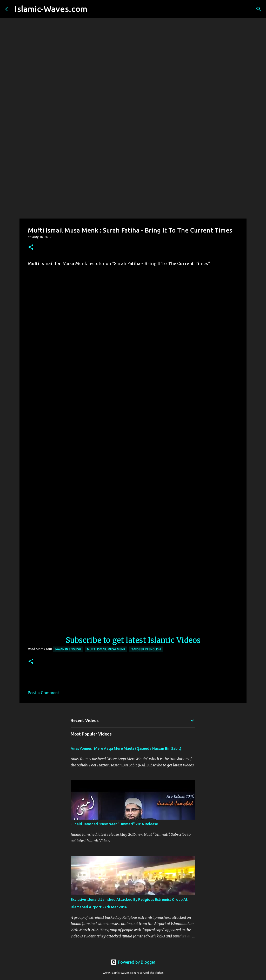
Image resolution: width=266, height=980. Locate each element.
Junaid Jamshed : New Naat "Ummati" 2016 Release (114, 824)
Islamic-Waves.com (51, 9)
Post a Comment (44, 693)
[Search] (95, 9)
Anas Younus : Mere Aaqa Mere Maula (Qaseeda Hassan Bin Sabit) (126, 748)
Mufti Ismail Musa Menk (106, 649)
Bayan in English (68, 649)
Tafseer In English (146, 649)
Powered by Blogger (133, 962)
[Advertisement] (133, 178)
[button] (31, 247)
